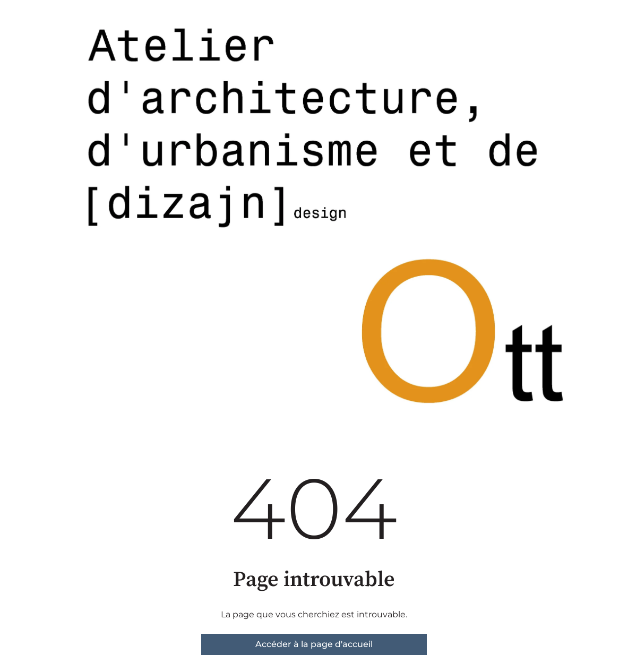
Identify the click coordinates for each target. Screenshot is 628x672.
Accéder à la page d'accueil (314, 644)
